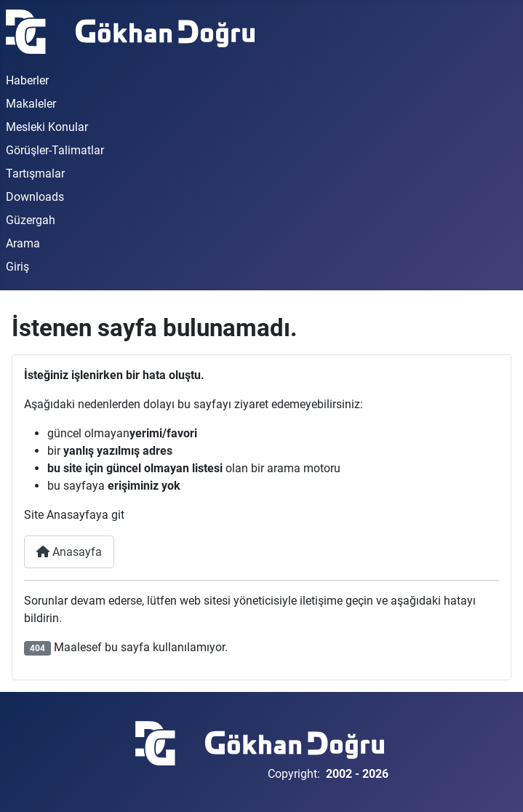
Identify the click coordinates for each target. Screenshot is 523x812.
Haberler (27, 80)
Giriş (17, 267)
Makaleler (31, 104)
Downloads (35, 197)
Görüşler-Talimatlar (55, 150)
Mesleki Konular (47, 127)
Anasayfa (69, 552)
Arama (23, 243)
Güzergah (31, 220)
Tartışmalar (35, 174)
